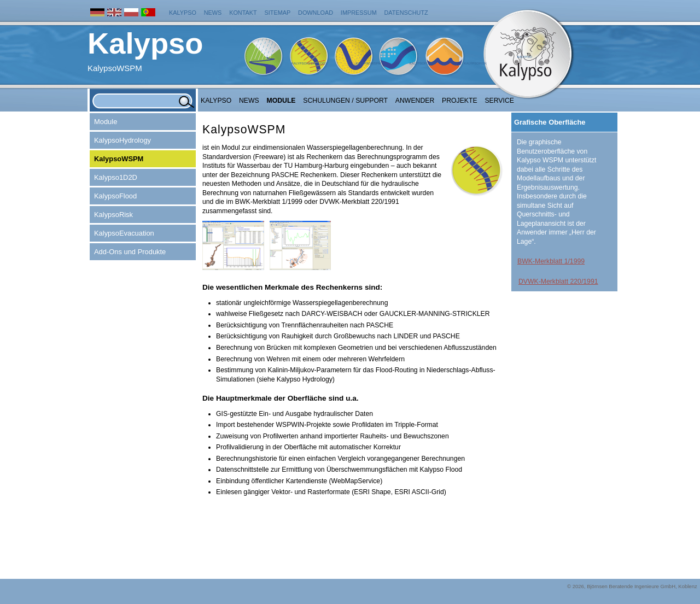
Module (281, 101)
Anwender (415, 101)
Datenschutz (406, 13)
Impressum (359, 13)
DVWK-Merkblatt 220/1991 (558, 282)
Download (316, 13)
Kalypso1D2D (116, 177)
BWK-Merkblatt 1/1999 (551, 261)
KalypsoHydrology (310, 63)
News (213, 13)
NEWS (249, 101)
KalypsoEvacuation (124, 233)
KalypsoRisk (475, 63)
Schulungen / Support (345, 101)
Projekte (460, 101)
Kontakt (243, 13)
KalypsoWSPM (368, 63)
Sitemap (278, 13)
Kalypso (183, 13)
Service (499, 101)
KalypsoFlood (422, 63)
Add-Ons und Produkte (130, 252)
